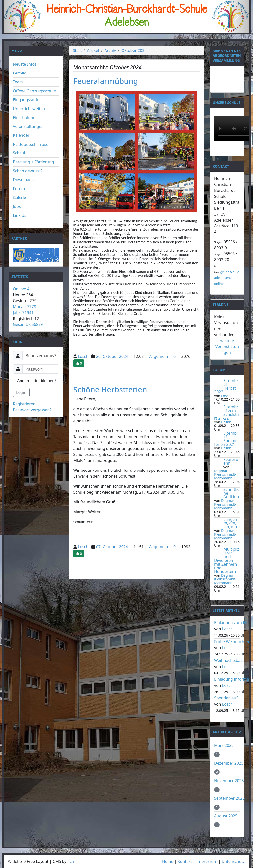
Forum (19, 189)
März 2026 (224, 745)
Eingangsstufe (26, 100)
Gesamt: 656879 (28, 324)
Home (168, 861)
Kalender (21, 135)
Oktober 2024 (134, 50)
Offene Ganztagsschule (34, 91)
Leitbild (20, 73)
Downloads (23, 180)
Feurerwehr (231, 461)
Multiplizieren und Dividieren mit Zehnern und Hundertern (227, 560)
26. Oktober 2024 (112, 356)
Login (21, 392)
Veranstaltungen (28, 126)
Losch (83, 356)
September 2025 (230, 798)
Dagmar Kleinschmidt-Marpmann (225, 474)
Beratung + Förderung (33, 162)
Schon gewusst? (28, 171)
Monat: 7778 (24, 307)
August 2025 (226, 816)
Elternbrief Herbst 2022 (227, 386)
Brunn (226, 422)
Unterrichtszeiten (29, 109)
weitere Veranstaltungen (227, 347)
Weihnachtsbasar (230, 660)
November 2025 (229, 781)
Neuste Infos (25, 64)
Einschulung (24, 118)
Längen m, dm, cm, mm (231, 523)
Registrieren (24, 404)
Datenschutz (233, 861)
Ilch (71, 861)
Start (77, 50)
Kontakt (185, 861)
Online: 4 (21, 289)
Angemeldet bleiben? (35, 381)
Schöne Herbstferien (110, 389)
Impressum (207, 861)
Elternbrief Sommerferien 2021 (227, 439)
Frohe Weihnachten (232, 642)
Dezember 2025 (229, 763)
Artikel (93, 50)
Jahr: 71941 (23, 313)
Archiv (110, 50)
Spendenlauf (226, 698)
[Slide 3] (135, 29)
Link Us (20, 215)
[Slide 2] (126, 29)
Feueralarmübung (106, 81)
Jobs (17, 206)
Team (18, 82)
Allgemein (158, 356)
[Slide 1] (118, 29)
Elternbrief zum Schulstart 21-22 (227, 412)
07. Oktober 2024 (112, 547)
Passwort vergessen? (32, 410)
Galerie (20, 198)
